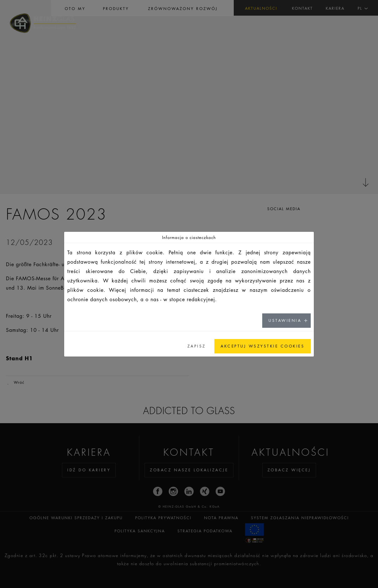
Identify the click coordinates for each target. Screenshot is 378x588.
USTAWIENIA (285, 320)
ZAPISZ (197, 346)
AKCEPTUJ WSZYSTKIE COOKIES (263, 346)
